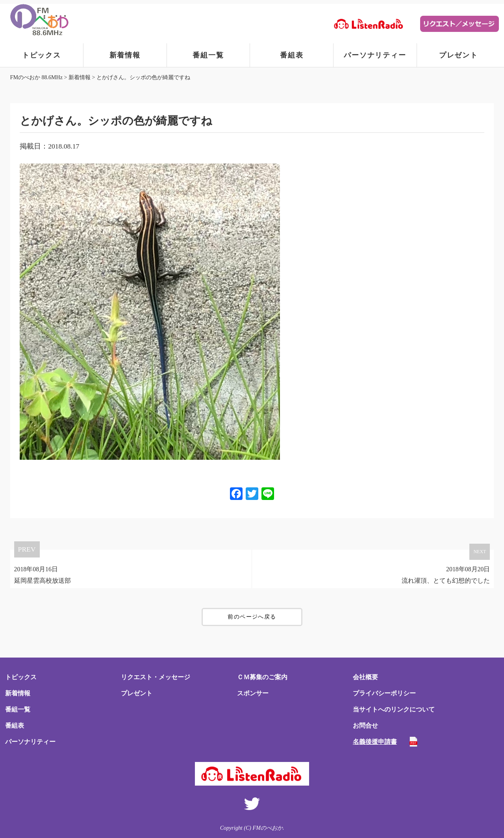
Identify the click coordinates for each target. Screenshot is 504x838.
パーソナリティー (375, 55)
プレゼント (459, 55)
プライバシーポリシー (384, 693)
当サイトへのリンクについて (394, 709)
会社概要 (365, 677)
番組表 (292, 55)
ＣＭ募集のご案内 (262, 677)
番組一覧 (208, 55)
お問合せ (365, 726)
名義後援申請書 (375, 742)
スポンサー (253, 693)
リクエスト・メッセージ (156, 677)
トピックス (42, 55)
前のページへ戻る (252, 617)
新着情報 (125, 55)
